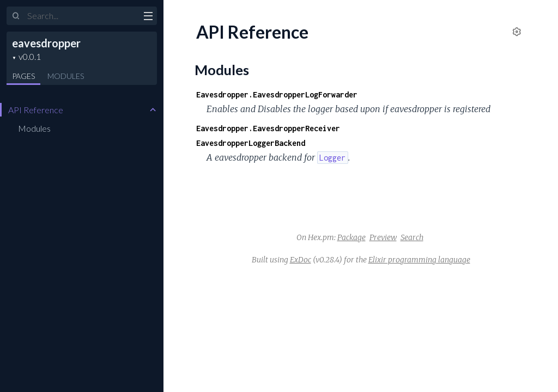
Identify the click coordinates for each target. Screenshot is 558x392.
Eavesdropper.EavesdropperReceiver (268, 128)
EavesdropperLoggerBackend (251, 143)
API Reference (36, 110)
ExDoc (301, 260)
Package (351, 237)
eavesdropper (46, 43)
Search (412, 237)
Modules (66, 76)
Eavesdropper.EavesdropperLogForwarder (277, 94)
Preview (383, 237)
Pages (23, 76)
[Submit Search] (16, 16)
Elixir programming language (419, 260)
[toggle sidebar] (148, 17)
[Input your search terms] (82, 16)
